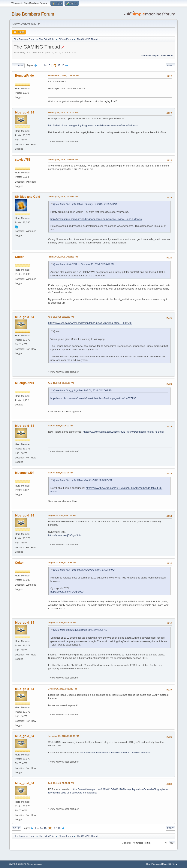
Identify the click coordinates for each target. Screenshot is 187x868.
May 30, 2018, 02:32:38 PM (60, 473)
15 (49, 65)
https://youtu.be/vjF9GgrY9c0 (64, 535)
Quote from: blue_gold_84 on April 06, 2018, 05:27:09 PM (83, 390)
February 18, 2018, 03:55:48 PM (63, 160)
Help (148, 864)
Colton (20, 257)
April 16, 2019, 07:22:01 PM (61, 783)
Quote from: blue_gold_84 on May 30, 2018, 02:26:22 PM (83, 480)
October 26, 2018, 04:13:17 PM (62, 689)
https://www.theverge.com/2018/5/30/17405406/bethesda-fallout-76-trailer (123, 432)
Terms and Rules (160, 864)
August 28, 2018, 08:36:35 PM (62, 622)
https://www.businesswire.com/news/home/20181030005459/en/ (115, 753)
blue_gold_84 (25, 112)
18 (63, 65)
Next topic (167, 56)
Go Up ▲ (173, 864)
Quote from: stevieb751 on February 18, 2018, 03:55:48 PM (84, 264)
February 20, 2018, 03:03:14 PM (63, 197)
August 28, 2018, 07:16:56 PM (62, 563)
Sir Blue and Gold (28, 197)
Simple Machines (35, 864)
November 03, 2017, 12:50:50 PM (63, 75)
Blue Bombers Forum (33, 14)
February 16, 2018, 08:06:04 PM (63, 112)
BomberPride (24, 76)
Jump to (126, 843)
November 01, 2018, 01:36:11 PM (63, 736)
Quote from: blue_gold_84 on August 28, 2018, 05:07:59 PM (84, 570)
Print (170, 66)
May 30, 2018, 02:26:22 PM (60, 426)
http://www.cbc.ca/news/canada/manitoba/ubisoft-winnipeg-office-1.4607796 (90, 323)
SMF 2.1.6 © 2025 (18, 864)
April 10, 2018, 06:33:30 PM (61, 383)
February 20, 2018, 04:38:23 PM (63, 257)
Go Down (18, 66)
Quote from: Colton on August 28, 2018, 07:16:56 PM (80, 630)
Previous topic (150, 56)
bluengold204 (25, 383)
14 (45, 65)
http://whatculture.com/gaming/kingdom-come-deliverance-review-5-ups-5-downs (93, 125)
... (42, 65)
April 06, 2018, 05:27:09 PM (61, 317)
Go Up (16, 828)
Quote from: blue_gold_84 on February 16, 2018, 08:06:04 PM (85, 204)
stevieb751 (23, 160)
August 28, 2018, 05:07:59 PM (62, 515)
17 (59, 65)
